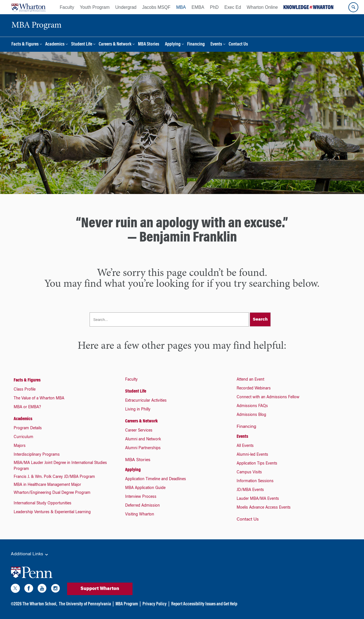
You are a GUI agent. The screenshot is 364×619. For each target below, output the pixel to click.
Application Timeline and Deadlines (156, 479)
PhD (214, 7)
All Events (245, 446)
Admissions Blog (251, 415)
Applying (173, 45)
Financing (196, 45)
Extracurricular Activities (146, 401)
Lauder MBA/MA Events (258, 499)
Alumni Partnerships (143, 448)
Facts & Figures (25, 45)
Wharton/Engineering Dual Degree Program (52, 493)
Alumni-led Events (252, 455)
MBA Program (127, 604)
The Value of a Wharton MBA (39, 399)
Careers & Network (115, 45)
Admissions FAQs (252, 406)
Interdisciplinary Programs (37, 455)
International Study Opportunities (43, 504)
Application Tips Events (257, 464)
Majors (20, 446)
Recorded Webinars (254, 389)
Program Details (28, 428)
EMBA (198, 7)
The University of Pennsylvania (85, 604)
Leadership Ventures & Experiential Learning (52, 512)
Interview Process (141, 497)
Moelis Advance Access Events (264, 508)
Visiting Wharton (140, 515)
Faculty (67, 7)
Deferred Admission (142, 506)
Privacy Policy (155, 604)
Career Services (139, 431)
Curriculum (23, 437)
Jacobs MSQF (156, 7)
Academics (55, 45)
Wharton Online (262, 7)
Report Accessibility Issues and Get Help (204, 604)
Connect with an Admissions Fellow (268, 397)
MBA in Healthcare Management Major (47, 485)
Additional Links (30, 554)
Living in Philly (138, 410)
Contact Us (238, 45)
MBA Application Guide (145, 488)
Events (216, 45)
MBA (181, 7)
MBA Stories (149, 45)
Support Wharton (100, 589)
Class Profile (25, 390)
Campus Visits (249, 472)
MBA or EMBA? (27, 407)
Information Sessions (255, 481)
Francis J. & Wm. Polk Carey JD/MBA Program (54, 477)
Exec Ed (233, 7)
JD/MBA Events (250, 490)
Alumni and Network (143, 440)
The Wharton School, (40, 604)
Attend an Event (250, 380)
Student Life (82, 45)
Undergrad (126, 7)
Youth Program (95, 7)
